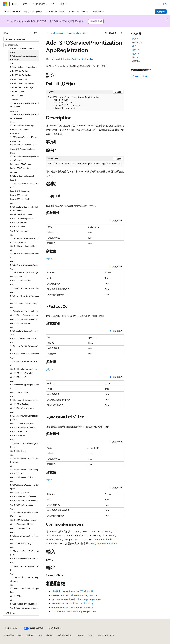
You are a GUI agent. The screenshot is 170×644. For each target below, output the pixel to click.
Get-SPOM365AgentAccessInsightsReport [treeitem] (25, 485)
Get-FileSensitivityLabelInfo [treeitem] (22, 214)
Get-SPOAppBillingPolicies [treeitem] (22, 219)
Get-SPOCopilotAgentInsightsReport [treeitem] (24, 309)
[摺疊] (36, 33)
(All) (49, 259)
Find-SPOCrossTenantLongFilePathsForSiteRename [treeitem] (24, 207)
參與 (40, 635)
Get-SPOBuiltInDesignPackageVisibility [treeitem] (24, 254)
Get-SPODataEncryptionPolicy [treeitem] (24, 369)
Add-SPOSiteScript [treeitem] (19, 79)
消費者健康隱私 (64, 635)
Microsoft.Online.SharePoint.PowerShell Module (72, 59)
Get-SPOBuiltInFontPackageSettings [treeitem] (24, 263)
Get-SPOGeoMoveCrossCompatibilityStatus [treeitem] (24, 416)
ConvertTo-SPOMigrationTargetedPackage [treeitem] (24, 143)
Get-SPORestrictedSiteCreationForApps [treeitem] (25, 566)
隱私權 (49, 635)
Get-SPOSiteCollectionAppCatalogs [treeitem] (24, 602)
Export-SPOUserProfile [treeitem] (20, 199)
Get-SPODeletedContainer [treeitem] (22, 373)
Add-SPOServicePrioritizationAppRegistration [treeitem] (24, 56)
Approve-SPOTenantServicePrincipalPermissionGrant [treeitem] (24, 103)
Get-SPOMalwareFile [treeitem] (19, 492)
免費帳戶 (161, 12)
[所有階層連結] (48, 33)
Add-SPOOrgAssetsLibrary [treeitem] (22, 48)
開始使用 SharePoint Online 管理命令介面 (72, 591)
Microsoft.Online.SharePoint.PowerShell (70, 33)
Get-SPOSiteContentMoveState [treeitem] (24, 608)
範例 (136, 46)
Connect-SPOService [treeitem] (20, 129)
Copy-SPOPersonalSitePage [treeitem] (22, 149)
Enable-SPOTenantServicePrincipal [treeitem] (22, 174)
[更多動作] (122, 33)
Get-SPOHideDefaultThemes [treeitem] (23, 427)
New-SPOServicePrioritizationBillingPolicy (72, 603)
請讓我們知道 (96, 21)
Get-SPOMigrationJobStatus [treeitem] (23, 505)
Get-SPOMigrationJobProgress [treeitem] (24, 501)
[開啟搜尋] (159, 4)
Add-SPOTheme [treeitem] (17, 91)
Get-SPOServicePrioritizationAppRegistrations (74, 595)
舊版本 (20, 635)
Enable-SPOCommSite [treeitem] (20, 168)
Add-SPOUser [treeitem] (16, 96)
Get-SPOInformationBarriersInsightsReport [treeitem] (24, 443)
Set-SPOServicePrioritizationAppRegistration (74, 611)
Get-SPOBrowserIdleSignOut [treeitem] (23, 246)
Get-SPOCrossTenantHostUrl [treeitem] (23, 338)
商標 (90, 635)
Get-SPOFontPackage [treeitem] (20, 404)
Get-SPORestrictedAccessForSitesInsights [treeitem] (25, 551)
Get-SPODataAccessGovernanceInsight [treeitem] (24, 361)
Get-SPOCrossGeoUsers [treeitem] (21, 323)
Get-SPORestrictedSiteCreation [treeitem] (24, 559)
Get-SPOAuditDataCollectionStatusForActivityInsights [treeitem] (24, 238)
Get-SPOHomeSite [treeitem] (19, 432)
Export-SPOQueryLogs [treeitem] (20, 191)
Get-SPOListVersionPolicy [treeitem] (21, 477)
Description (137, 42)
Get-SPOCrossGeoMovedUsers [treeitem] (24, 315)
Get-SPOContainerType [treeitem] (21, 281)
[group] (85, 164)
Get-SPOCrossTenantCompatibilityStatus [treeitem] (24, 331)
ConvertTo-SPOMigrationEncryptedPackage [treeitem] (25, 135)
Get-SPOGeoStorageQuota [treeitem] (22, 423)
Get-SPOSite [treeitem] (16, 596)
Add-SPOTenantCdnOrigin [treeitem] (22, 87)
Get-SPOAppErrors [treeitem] (19, 223)
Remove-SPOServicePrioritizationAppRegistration (76, 599)
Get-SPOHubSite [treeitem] (18, 436)
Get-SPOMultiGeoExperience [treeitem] (23, 520)
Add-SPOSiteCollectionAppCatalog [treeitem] (23, 65)
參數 (136, 50)
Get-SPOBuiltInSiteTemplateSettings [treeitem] (24, 271)
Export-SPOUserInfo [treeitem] (19, 195)
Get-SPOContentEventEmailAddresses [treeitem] (25, 296)
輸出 (136, 57)
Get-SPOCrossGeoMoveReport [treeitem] (24, 319)
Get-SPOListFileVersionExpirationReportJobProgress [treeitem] (24, 470)
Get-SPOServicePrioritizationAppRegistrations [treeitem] (25, 577)
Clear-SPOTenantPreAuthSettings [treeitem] (22, 124)
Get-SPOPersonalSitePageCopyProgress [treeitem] (24, 536)
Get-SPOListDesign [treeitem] (19, 451)
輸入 (136, 54)
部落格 (30, 635)
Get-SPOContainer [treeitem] (19, 276)
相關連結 (136, 61)
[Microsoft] (5, 4)
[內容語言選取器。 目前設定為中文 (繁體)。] (11, 628)
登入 (165, 4)
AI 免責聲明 (9, 635)
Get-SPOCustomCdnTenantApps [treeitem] (25, 354)
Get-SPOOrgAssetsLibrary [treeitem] (22, 524)
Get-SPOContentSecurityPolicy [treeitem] (24, 303)
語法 (136, 39)
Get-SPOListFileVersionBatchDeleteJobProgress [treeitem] (25, 458)
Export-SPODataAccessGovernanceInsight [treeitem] (24, 183)
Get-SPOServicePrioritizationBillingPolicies (73, 607)
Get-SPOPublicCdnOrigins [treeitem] (22, 543)
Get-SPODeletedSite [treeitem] (19, 377)
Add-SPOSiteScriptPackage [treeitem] (22, 83)
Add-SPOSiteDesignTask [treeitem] (21, 75)
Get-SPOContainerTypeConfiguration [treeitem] (25, 286)
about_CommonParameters (102, 543)
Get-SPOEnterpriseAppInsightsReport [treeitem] (24, 385)
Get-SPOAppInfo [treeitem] (18, 227)
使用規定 (81, 635)
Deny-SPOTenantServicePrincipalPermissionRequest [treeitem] (24, 156)
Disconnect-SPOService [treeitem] (21, 164)
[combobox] (21, 39)
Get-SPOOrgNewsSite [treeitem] (20, 528)
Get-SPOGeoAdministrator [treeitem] (22, 408)
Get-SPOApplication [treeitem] (19, 231)
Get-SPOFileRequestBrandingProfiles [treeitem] (24, 398)
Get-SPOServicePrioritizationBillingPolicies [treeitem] (25, 588)
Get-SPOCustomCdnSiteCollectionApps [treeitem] (24, 346)
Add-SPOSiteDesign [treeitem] (19, 71)
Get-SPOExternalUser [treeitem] (20, 392)
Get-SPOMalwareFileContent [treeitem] (23, 497)
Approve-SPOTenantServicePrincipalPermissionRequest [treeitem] (24, 114)
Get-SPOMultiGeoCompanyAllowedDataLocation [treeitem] (24, 512)
